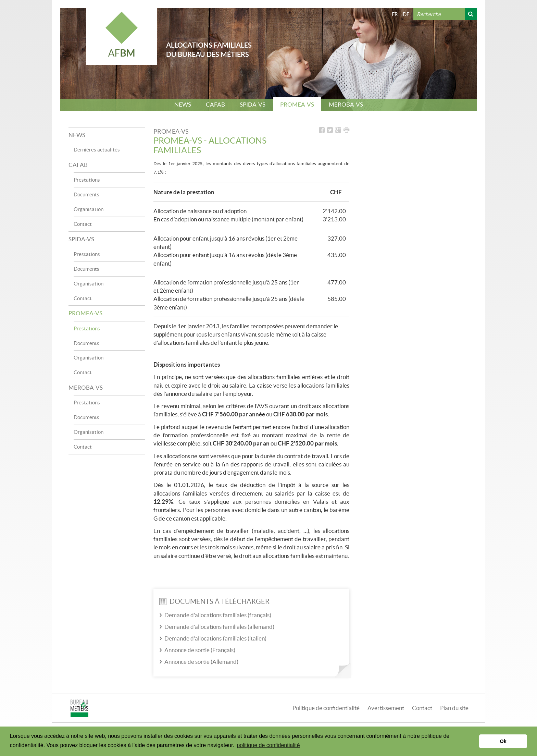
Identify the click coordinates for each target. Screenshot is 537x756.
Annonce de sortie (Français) (200, 650)
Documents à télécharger (214, 601)
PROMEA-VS (297, 104)
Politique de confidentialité (326, 708)
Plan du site (454, 708)
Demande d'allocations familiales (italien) (215, 638)
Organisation (89, 209)
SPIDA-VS (253, 104)
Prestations (87, 180)
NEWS (183, 104)
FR (395, 14)
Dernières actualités (97, 150)
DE (406, 14)
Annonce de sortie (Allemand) (201, 662)
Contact (83, 224)
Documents (86, 194)
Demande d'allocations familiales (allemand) (219, 627)
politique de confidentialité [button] (268, 745)
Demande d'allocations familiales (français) (218, 615)
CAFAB (215, 104)
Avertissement (386, 708)
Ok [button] (503, 741)
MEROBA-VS (346, 104)
